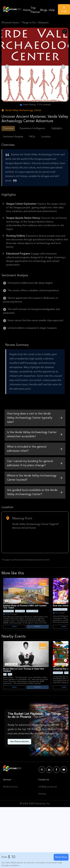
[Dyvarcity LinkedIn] (49, 770)
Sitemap (42, 794)
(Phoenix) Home (10, 23)
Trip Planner (35, 10)
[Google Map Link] (35, 541)
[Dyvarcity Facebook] (56, 770)
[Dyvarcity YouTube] (64, 770)
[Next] (65, 598)
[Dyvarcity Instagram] (42, 770)
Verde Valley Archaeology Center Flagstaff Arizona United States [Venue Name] (35, 526)
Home (27, 10)
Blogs (44, 10)
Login (64, 9)
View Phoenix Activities (19, 742)
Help (52, 10)
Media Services (10, 787)
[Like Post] (65, 32)
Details (14, 627)
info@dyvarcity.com (48, 787)
